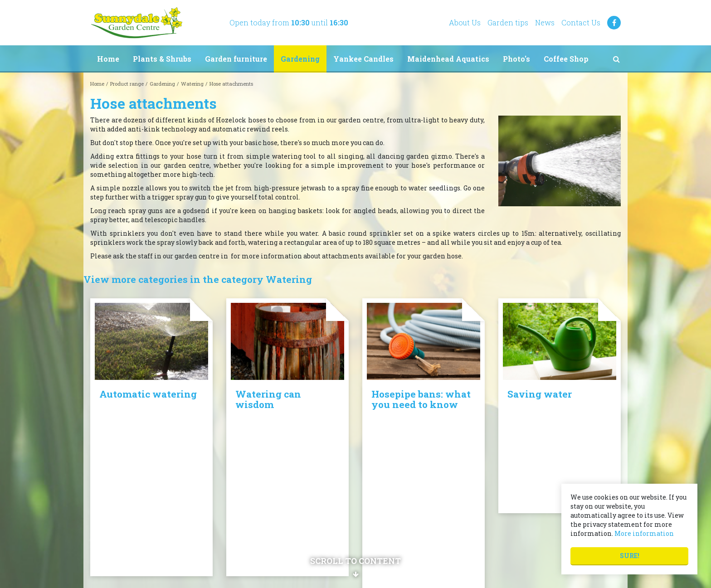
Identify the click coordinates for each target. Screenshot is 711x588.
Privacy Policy (447, 574)
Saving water (540, 394)
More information (644, 533)
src (616, 59)
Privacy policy (383, 522)
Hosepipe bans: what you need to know (421, 399)
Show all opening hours (260, 535)
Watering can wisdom (268, 399)
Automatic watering (148, 394)
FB (614, 23)
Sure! (630, 556)
